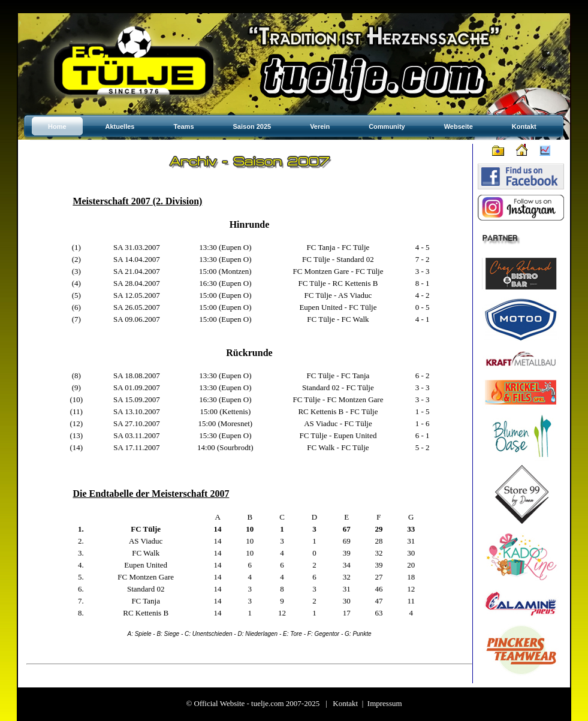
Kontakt (345, 703)
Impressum (385, 703)
